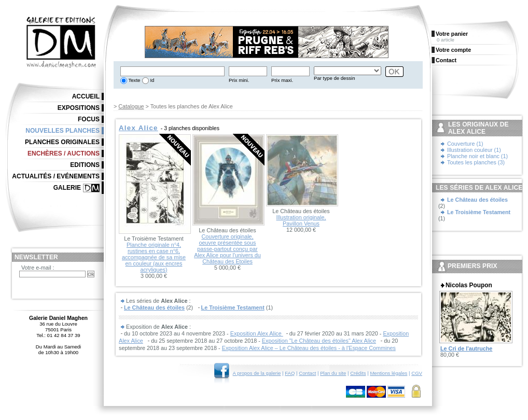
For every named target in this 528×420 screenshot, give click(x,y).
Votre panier (452, 34)
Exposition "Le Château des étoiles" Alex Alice (319, 341)
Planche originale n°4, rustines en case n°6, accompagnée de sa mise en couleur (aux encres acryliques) (154, 257)
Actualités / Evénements (56, 176)
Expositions (79, 108)
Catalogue (131, 106)
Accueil (86, 96)
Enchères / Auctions (64, 153)
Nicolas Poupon (469, 285)
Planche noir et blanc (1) (477, 156)
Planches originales (62, 142)
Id (152, 80)
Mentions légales (388, 373)
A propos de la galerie (257, 373)
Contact (307, 373)
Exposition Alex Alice (257, 333)
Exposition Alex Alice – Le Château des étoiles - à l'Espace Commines (309, 348)
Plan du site (333, 373)
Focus (89, 119)
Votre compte (453, 50)
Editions (85, 165)
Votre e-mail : (38, 268)
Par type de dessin (334, 78)
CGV (417, 373)
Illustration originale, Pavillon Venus (301, 220)
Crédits (358, 373)
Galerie (67, 188)
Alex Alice (138, 128)
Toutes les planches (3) (476, 162)
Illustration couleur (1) (474, 150)
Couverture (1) (465, 144)
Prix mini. (239, 80)
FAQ (290, 373)
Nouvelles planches (62, 131)
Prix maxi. (282, 80)
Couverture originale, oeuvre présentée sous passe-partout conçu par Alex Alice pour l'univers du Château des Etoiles (227, 249)
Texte (134, 80)
